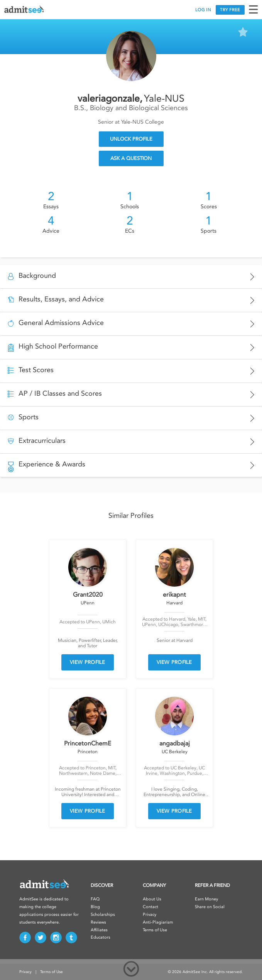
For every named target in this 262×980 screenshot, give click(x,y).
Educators (101, 937)
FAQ (95, 899)
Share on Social (210, 907)
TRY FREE (230, 10)
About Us (152, 899)
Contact (150, 907)
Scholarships (103, 914)
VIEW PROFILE (88, 662)
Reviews (98, 922)
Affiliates (99, 930)
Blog (95, 907)
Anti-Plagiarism (158, 922)
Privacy (150, 914)
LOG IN (203, 10)
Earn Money (206, 899)
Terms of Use (155, 930)
